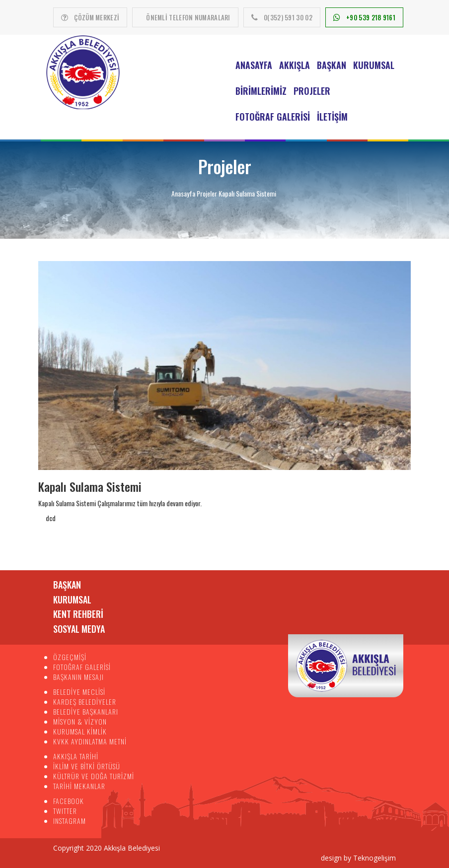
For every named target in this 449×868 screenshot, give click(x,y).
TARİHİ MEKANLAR (79, 786)
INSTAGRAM (70, 821)
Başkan (332, 65)
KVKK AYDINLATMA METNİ (90, 741)
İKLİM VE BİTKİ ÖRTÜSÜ (87, 766)
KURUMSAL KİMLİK (80, 731)
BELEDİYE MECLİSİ (79, 692)
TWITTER (65, 811)
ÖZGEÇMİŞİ (70, 657)
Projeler (312, 91)
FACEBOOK (69, 801)
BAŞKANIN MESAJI (78, 677)
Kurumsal (374, 65)
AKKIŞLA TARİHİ (76, 756)
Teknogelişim (374, 858)
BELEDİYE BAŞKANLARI (86, 711)
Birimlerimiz (261, 91)
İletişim (332, 117)
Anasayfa (254, 65)
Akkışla (295, 65)
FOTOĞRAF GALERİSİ (82, 667)
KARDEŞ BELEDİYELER (85, 701)
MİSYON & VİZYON (80, 721)
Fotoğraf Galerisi (273, 117)
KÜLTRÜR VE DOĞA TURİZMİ (94, 776)
